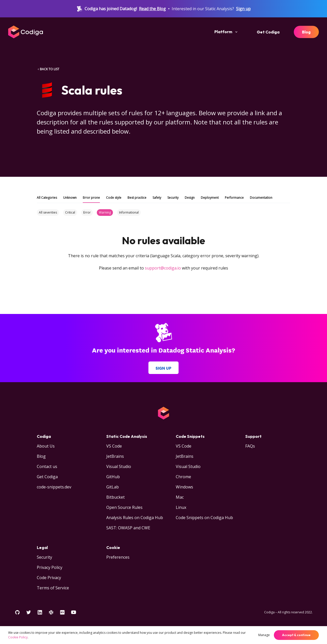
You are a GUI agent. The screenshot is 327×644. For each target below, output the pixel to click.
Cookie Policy (18, 637)
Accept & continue (296, 635)
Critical (70, 212)
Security (173, 198)
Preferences (118, 557)
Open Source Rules (124, 507)
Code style (114, 198)
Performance (234, 198)
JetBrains (115, 456)
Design (190, 198)
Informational (129, 212)
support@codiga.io (163, 268)
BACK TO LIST (48, 69)
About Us (46, 446)
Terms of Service (53, 588)
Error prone (91, 198)
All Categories (47, 198)
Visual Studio (119, 466)
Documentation (261, 198)
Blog (306, 32)
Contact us (47, 466)
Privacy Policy (50, 567)
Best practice (137, 198)
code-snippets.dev (54, 487)
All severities (48, 212)
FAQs (250, 446)
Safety (157, 198)
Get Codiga (268, 32)
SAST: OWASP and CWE (128, 528)
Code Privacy (49, 578)
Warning (105, 212)
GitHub (113, 477)
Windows (184, 487)
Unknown (70, 198)
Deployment (210, 198)
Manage (264, 635)
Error (87, 212)
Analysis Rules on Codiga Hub (135, 518)
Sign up (243, 9)
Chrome (183, 477)
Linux (181, 507)
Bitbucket (115, 497)
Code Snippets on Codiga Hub (204, 518)
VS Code (114, 446)
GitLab (113, 487)
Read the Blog (152, 9)
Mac (180, 497)
